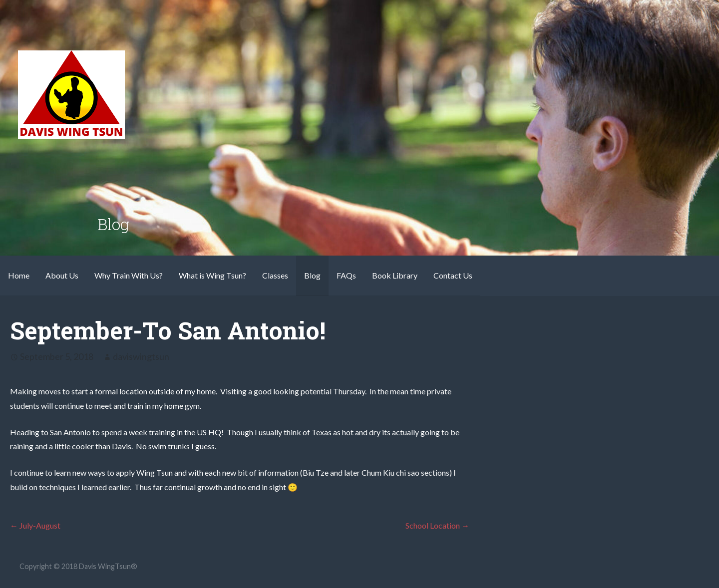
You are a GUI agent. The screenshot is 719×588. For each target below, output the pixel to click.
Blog (312, 275)
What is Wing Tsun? (212, 275)
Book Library (395, 275)
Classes (275, 275)
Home (19, 275)
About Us (62, 275)
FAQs (346, 275)
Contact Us (453, 275)
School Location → (437, 525)
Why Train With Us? (129, 275)
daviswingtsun (141, 356)
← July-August (35, 525)
